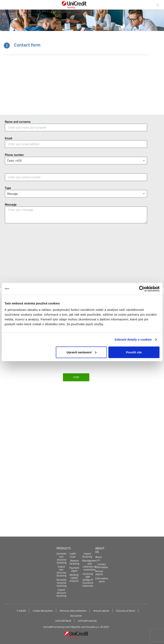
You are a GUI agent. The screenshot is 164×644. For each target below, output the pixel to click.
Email (9, 138)
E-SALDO (21, 611)
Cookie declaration (43, 611)
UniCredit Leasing (87, 621)
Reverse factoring (74, 562)
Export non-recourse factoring (61, 571)
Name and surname (18, 122)
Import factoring (87, 555)
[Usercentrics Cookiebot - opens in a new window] (142, 289)
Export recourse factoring (61, 593)
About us (98, 559)
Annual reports (99, 573)
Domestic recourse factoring (62, 583)
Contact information (102, 566)
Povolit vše (134, 352)
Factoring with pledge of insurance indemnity (88, 580)
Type (8, 188)
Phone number (14, 155)
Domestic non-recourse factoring (62, 558)
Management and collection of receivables (89, 565)
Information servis (102, 580)
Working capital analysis (74, 578)
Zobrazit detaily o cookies (133, 339)
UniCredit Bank (63, 621)
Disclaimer (76, 616)
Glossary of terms (126, 611)
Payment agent (74, 569)
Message (12, 194)
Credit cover (73, 555)
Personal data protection (73, 611)
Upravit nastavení (81, 352)
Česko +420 (14, 161)
